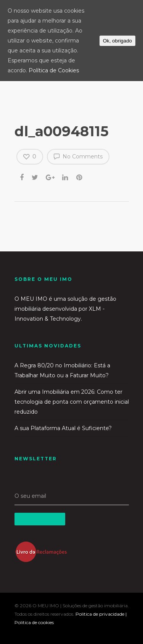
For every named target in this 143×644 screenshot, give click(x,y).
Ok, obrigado (117, 41)
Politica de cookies (34, 622)
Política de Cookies (54, 70)
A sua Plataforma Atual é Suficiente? (63, 428)
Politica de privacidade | (101, 614)
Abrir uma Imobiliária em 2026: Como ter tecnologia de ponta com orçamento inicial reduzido (72, 402)
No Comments (78, 156)
